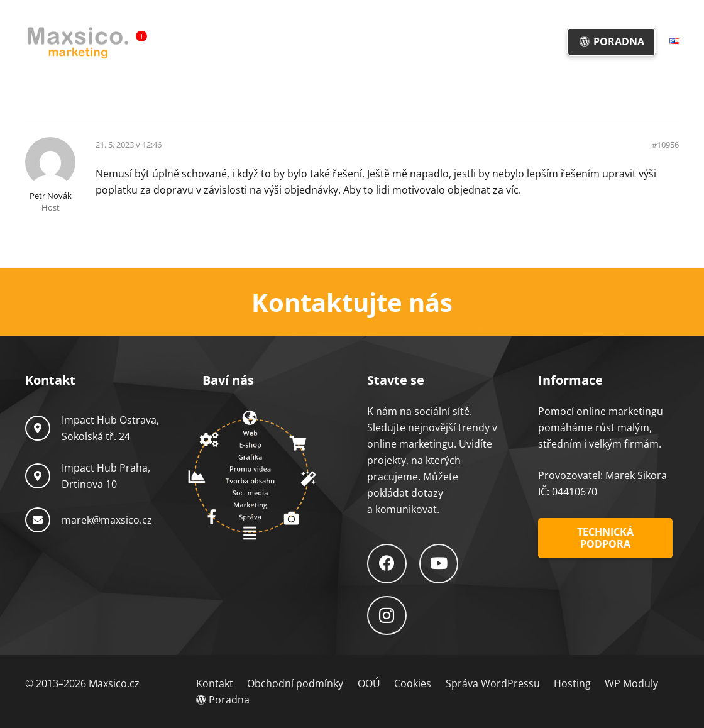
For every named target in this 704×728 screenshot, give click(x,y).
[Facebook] (387, 564)
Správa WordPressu (493, 683)
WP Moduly (631, 683)
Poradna (223, 700)
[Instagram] (387, 616)
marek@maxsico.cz (107, 520)
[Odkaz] (352, 302)
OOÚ (369, 683)
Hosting (572, 683)
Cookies (413, 683)
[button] (366, 42)
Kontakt (215, 683)
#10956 (665, 145)
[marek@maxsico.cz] (43, 520)
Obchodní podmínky (295, 683)
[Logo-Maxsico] (78, 42)
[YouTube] (439, 564)
